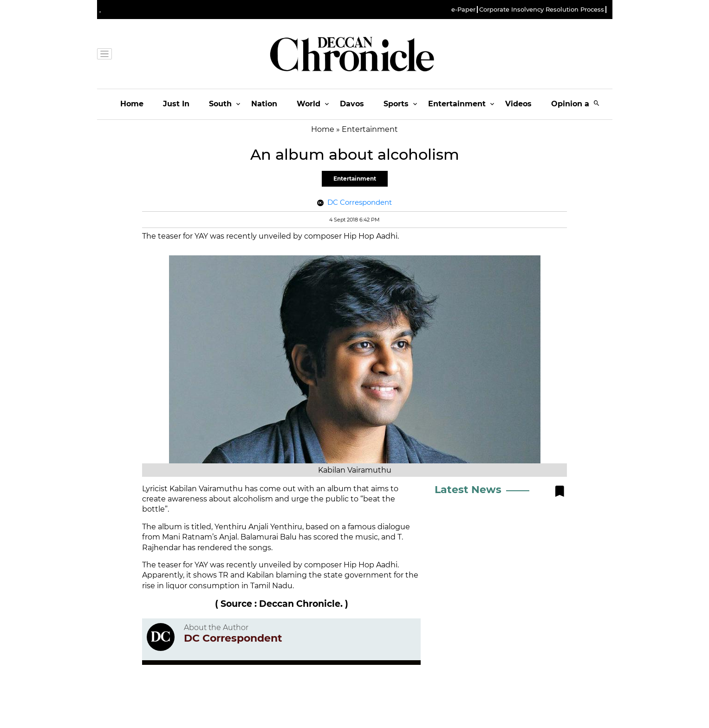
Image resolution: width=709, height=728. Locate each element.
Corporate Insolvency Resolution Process (542, 10)
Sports (396, 104)
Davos (352, 104)
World (309, 104)
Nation (264, 104)
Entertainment (457, 104)
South (220, 104)
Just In (176, 104)
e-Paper (463, 10)
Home (132, 104)
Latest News (468, 490)
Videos (518, 104)
